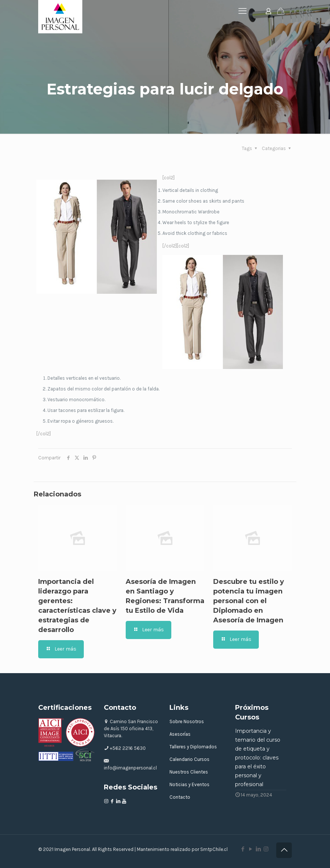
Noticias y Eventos (189, 784)
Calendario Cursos (189, 759)
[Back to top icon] (284, 850)
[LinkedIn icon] (258, 849)
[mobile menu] (242, 11)
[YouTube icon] (250, 849)
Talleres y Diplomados (193, 747)
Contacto (180, 797)
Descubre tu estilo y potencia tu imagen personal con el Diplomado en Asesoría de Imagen (249, 601)
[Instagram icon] (266, 849)
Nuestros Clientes (189, 772)
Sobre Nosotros (187, 721)
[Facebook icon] (243, 849)
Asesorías (180, 734)
